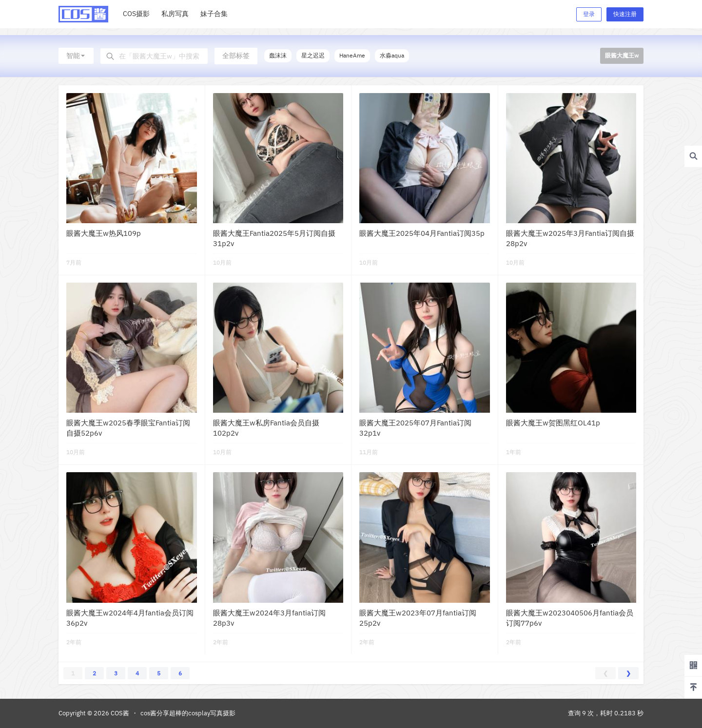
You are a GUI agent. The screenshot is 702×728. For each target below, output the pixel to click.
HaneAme (352, 55)
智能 (76, 56)
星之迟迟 (313, 55)
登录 (589, 14)
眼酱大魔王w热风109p (104, 233)
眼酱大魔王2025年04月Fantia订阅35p (422, 233)
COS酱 (119, 713)
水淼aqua (392, 55)
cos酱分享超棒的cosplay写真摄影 (188, 713)
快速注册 (625, 14)
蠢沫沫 (278, 55)
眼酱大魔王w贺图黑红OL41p (553, 423)
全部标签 (236, 56)
